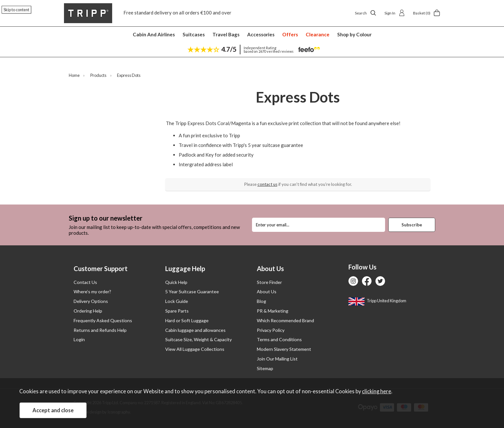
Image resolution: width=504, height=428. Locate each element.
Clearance (318, 34)
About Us (267, 291)
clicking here (377, 391)
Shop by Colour (354, 34)
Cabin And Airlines (154, 34)
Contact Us (85, 282)
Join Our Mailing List (277, 359)
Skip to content (16, 10)
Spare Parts (177, 311)
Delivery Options (91, 301)
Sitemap (265, 368)
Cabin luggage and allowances (195, 330)
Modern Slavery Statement (284, 349)
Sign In (395, 13)
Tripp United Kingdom (377, 301)
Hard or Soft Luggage (187, 320)
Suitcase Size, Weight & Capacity (198, 339)
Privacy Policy (271, 330)
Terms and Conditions (279, 339)
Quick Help (176, 282)
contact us (267, 184)
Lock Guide (177, 301)
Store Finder (269, 282)
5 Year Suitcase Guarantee (192, 291)
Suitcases (194, 34)
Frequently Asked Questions (103, 320)
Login (79, 339)
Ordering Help (88, 311)
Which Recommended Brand (285, 320)
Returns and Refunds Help (100, 330)
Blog (261, 301)
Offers (290, 34)
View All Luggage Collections (195, 349)
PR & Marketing (273, 311)
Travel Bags (226, 34)
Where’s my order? (92, 291)
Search (366, 13)
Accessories (261, 34)
